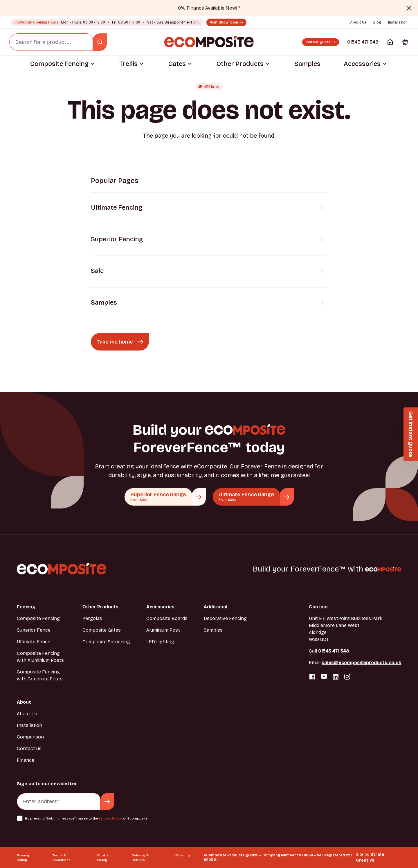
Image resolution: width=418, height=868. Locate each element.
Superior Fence (34, 630)
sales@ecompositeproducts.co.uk (361, 663)
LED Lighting (160, 642)
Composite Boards (167, 618)
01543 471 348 (363, 42)
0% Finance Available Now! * (209, 8)
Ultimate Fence (34, 642)
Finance (26, 760)
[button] (411, 434)
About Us (358, 22)
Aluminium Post (163, 630)
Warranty (182, 855)
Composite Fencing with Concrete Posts (40, 675)
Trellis (128, 64)
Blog (377, 22)
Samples (307, 64)
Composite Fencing (59, 64)
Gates (177, 64)
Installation (398, 22)
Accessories (362, 64)
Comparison (30, 737)
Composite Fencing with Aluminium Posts (40, 657)
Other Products (240, 64)
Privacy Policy (111, 818)
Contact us (29, 749)
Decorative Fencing (225, 618)
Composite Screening (106, 642)
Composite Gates (102, 630)
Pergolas (92, 618)
